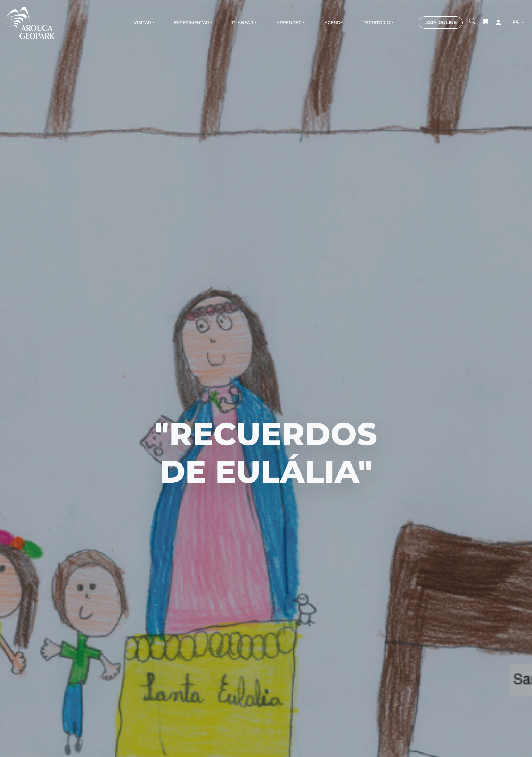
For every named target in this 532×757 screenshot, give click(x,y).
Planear (243, 22)
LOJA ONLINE (441, 22)
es (516, 22)
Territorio (377, 22)
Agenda (334, 22)
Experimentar (192, 22)
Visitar (142, 22)
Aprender (289, 22)
